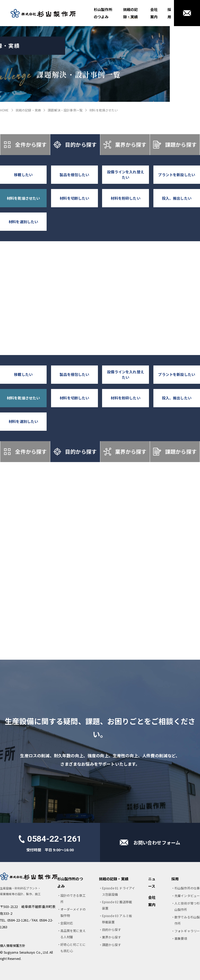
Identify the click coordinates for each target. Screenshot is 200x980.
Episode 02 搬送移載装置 (117, 905)
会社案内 (154, 13)
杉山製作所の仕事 (187, 888)
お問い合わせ (187, 13)
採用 (169, 13)
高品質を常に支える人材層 (73, 934)
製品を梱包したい (74, 175)
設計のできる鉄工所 (73, 898)
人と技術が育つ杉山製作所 (187, 906)
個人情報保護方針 (13, 945)
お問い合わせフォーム (157, 842)
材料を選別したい (23, 222)
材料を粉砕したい (125, 198)
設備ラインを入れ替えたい (126, 175)
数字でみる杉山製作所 (187, 920)
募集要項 (181, 938)
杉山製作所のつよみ (103, 13)
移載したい (23, 175)
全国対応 (67, 923)
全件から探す (25, 145)
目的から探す (75, 145)
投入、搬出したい (177, 198)
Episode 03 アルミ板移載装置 (117, 919)
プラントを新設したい (177, 175)
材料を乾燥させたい (23, 198)
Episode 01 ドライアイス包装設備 (119, 891)
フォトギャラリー (187, 931)
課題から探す (175, 145)
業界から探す (125, 145)
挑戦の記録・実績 (131, 13)
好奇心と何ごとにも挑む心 (73, 947)
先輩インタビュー (187, 896)
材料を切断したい (74, 198)
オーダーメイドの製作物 (73, 912)
